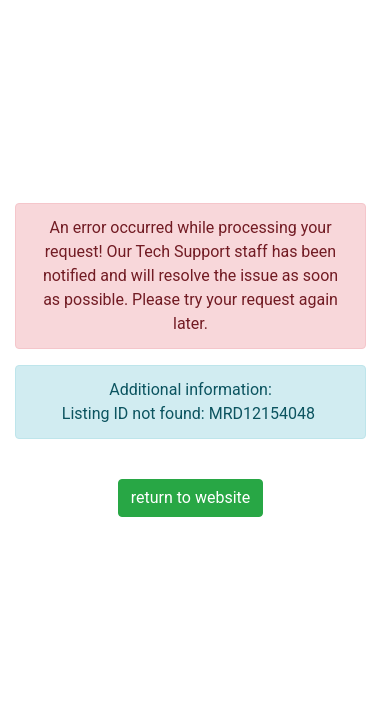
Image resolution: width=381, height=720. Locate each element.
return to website (191, 497)
